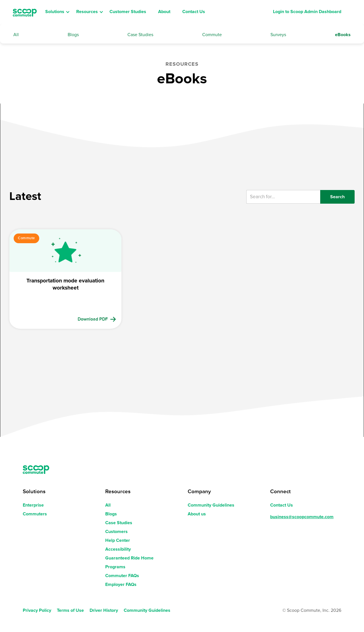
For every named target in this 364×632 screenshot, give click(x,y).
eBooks (343, 35)
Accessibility (118, 549)
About (164, 12)
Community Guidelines (211, 505)
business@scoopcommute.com (302, 517)
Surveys (278, 35)
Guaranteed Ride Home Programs (129, 562)
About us (197, 514)
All (16, 35)
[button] (58, 12)
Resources (87, 12)
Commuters (35, 514)
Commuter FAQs (122, 576)
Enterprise (33, 505)
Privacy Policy (37, 610)
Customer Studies (128, 12)
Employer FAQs (121, 585)
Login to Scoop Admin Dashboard (307, 12)
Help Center (118, 540)
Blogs (73, 35)
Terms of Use (70, 610)
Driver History (104, 610)
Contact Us (194, 12)
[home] (25, 12)
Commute (212, 35)
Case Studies (140, 35)
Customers (116, 532)
